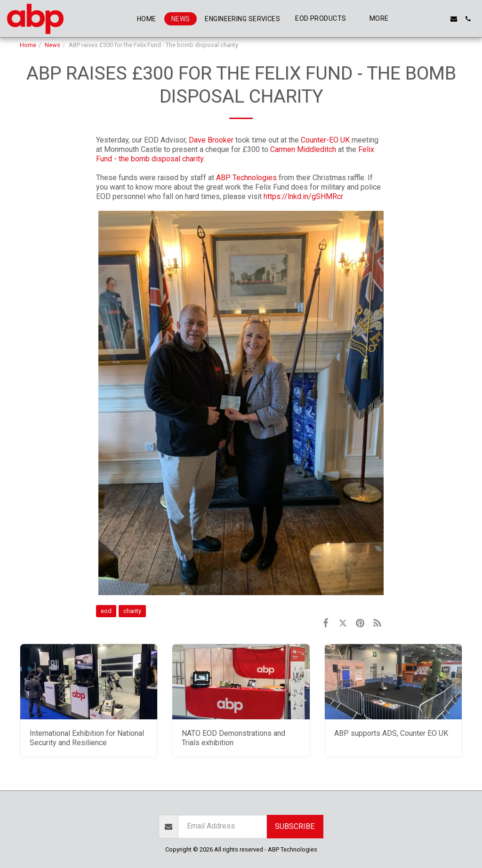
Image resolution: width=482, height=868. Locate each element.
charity (132, 611)
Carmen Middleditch (303, 149)
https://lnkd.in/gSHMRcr (303, 196)
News (52, 45)
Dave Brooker (211, 140)
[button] (411, 19)
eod (106, 611)
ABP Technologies (246, 178)
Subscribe (295, 826)
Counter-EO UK (325, 140)
